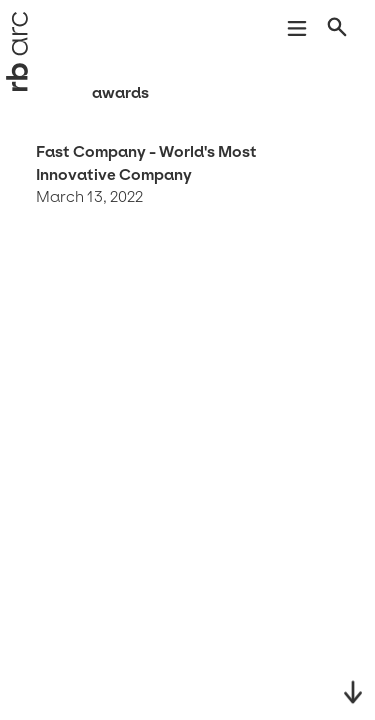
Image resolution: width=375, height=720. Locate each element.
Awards (120, 92)
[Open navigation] (297, 31)
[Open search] (339, 31)
